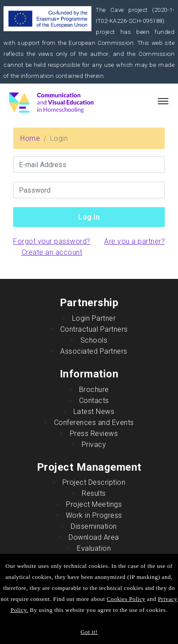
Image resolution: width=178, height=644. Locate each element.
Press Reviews (94, 434)
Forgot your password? (52, 241)
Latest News (94, 412)
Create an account (52, 252)
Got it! (89, 632)
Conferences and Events (94, 423)
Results (94, 493)
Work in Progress (94, 515)
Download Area (94, 537)
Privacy (94, 445)
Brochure (94, 390)
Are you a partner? (134, 241)
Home (30, 138)
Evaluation (94, 548)
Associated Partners (94, 351)
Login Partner (94, 318)
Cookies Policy (126, 599)
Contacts (94, 401)
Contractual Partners (94, 329)
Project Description (94, 482)
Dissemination (94, 526)
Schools (94, 340)
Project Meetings (94, 504)
